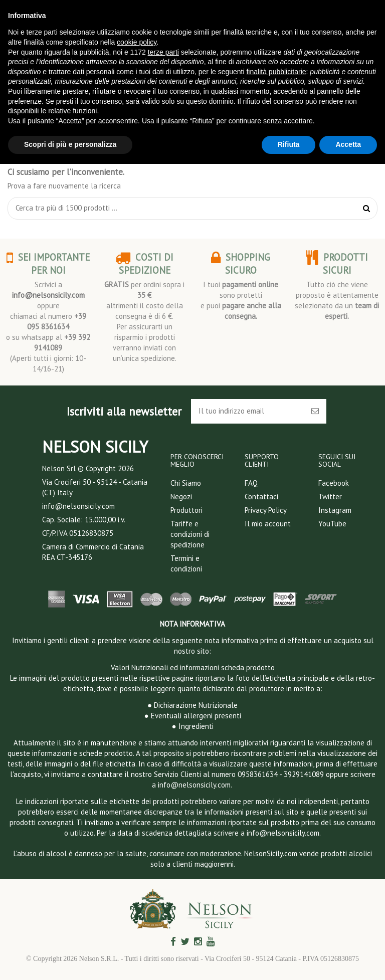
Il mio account (268, 524)
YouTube (332, 524)
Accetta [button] (348, 144)
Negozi (181, 497)
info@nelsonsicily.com (48, 295)
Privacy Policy (266, 510)
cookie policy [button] (137, 42)
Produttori (186, 510)
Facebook (334, 483)
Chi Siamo (186, 483)
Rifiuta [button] (289, 144)
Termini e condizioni (186, 563)
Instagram (335, 510)
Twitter (330, 497)
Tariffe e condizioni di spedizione (190, 534)
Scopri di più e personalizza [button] (70, 144)
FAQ (251, 483)
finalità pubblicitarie (276, 72)
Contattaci (261, 497)
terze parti (163, 52)
